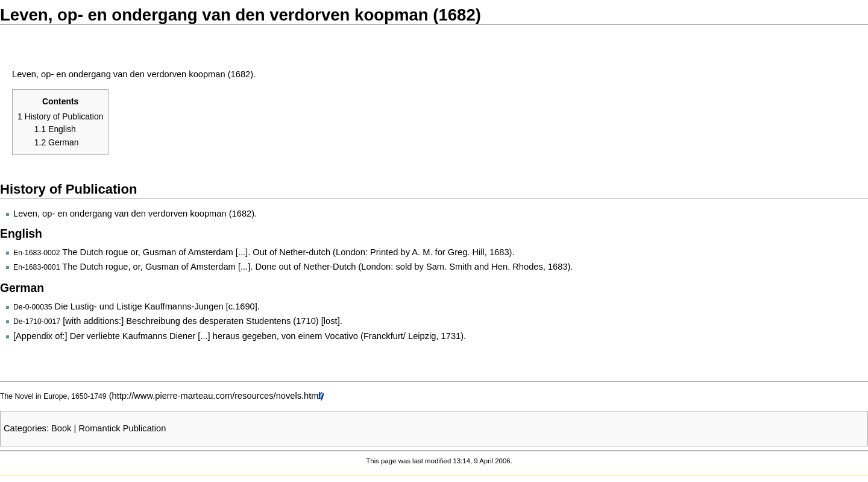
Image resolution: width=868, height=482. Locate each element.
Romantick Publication (122, 428)
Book (61, 428)
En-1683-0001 (36, 267)
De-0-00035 (33, 307)
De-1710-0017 (37, 322)
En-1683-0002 (36, 253)
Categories (25, 428)
